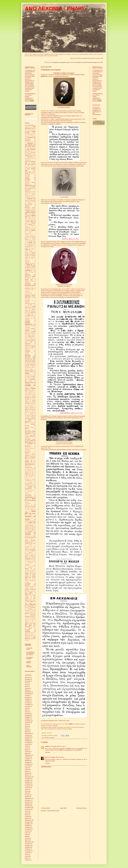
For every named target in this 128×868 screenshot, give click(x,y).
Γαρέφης (27, 229)
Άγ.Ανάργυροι (28, 139)
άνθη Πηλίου (30, 166)
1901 (26, 130)
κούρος (34, 375)
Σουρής (26, 557)
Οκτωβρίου (28, 701)
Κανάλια (32, 348)
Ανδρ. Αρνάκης (32, 164)
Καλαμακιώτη (28, 344)
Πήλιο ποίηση (32, 513)
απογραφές (27, 175)
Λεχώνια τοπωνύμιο (29, 408)
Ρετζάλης (30, 545)
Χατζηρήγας (27, 630)
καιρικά (28, 341)
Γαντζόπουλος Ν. (29, 227)
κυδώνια (26, 379)
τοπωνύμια (27, 582)
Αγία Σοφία (33, 142)
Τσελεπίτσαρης (30, 606)
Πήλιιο (26, 511)
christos (47, 746)
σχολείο (27, 569)
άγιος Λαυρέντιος (31, 149)
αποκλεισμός (27, 176)
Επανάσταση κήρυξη (29, 294)
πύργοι (34, 536)
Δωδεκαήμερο (28, 271)
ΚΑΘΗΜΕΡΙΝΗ (33, 339)
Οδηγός (27, 473)
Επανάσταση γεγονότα (29, 290)
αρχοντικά (27, 191)
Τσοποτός (34, 610)
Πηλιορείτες (28, 516)
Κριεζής (33, 378)
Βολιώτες (28, 215)
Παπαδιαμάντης (28, 488)
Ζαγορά (29, 315)
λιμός (33, 415)
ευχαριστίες (27, 312)
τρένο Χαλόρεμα (29, 603)
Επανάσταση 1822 (29, 287)
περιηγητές (33, 506)
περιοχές (28, 508)
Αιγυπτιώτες (33, 156)
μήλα (28, 441)
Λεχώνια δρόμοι (28, 393)
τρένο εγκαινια (33, 600)
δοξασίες (28, 266)
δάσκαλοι (27, 253)
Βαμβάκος (27, 206)
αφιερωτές (29, 202)
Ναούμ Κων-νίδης (31, 459)
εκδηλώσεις (28, 275)
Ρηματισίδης (27, 546)
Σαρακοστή (30, 552)
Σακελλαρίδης (33, 549)
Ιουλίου (27, 683)
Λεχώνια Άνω (31, 390)
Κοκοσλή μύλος (29, 369)
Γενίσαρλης (27, 230)
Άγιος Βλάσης (29, 145)
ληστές (32, 414)
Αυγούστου (28, 706)
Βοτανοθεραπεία (32, 220)
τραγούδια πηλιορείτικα (30, 590)
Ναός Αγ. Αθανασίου (30, 457)
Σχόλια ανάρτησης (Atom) (53, 811)
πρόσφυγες (30, 531)
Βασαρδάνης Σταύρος (30, 208)
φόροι (32, 622)
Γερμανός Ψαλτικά (32, 241)
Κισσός (34, 363)
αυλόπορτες (33, 200)
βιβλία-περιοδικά (31, 212)
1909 (29, 130)
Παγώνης (29, 481)
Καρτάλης (27, 354)
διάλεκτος (34, 263)
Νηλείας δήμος (28, 465)
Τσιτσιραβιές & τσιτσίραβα (30, 658)
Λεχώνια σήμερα (30, 405)
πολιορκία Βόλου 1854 (29, 524)
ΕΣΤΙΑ (26, 309)
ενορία (33, 278)
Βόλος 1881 (31, 217)
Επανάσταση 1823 (29, 288)
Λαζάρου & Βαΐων (29, 382)
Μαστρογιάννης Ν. (29, 430)
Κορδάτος (27, 373)
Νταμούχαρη (27, 469)
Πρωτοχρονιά (27, 536)
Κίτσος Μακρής (30, 364)
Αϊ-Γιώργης (29, 154)
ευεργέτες (32, 311)
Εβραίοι (26, 272)
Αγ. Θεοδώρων (29, 135)
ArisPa (51, 735)
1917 (26, 131)
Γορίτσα (27, 250)
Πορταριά (27, 527)
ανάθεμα (27, 161)
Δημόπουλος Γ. (29, 262)
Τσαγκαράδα (33, 604)
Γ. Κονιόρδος (30, 224)
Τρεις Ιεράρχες (29, 593)
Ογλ (33, 472)
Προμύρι (34, 530)
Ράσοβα (34, 543)
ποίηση (30, 522)
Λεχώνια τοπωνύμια (29, 406)
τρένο (26, 594)
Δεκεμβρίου (28, 679)
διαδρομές (27, 263)
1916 (33, 130)
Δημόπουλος (27, 260)
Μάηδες (34, 418)
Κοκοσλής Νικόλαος (29, 372)
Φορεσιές (27, 622)
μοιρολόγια (34, 442)
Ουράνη (26, 478)
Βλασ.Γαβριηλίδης (32, 214)
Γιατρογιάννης (30, 245)
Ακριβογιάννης (30, 157)
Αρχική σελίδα (63, 808)
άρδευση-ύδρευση (29, 185)
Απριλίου (27, 688)
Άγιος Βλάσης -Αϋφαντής (30, 147)
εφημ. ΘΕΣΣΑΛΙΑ (28, 314)
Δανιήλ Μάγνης (29, 251)
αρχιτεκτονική (28, 190)
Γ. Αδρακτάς (33, 223)
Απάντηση (48, 752)
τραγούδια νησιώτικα (29, 588)
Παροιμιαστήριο (28, 496)
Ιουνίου (27, 685)
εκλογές (34, 276)
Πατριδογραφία (28, 503)
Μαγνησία (33, 417)
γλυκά (32, 248)
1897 (33, 128)
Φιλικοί (28, 618)
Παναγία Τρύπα (33, 485)
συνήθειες (34, 566)
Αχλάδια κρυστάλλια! (29, 666)
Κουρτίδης (28, 376)
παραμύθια (27, 493)
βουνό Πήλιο (30, 221)
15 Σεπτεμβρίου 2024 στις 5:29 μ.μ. (56, 757)
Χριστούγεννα (28, 636)
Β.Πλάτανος (30, 203)
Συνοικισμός (30, 567)
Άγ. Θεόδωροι (33, 133)
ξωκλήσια (27, 472)
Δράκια (34, 266)
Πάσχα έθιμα (31, 500)
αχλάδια (34, 202)
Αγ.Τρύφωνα (27, 142)
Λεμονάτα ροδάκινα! (29, 662)
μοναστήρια (30, 444)
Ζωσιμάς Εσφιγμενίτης (29, 323)
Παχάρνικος (27, 505)
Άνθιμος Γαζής (28, 167)
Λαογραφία (28, 385)
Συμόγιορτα (27, 564)
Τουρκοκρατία (28, 584)
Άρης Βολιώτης (28, 187)
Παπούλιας (30, 491)
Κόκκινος (34, 366)
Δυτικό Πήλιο (30, 269)
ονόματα (32, 475)
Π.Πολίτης (34, 479)
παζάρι (34, 481)
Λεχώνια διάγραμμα (29, 392)
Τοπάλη (27, 573)
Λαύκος (26, 387)
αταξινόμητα (30, 199)
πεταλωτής (34, 508)
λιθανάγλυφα (27, 415)
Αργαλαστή (27, 181)
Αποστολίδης (28, 179)
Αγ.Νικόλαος (28, 140)
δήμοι (32, 259)
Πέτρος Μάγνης (30, 509)
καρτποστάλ (28, 355)
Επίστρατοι (27, 306)
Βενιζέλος (47, 738)
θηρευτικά (29, 333)
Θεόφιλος (33, 332)
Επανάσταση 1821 (29, 285)
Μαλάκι (26, 423)
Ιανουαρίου (28, 677)
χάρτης (30, 628)
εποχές (34, 306)
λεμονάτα (32, 387)
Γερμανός (33, 230)
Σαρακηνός (33, 551)
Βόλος (34, 215)
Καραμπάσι (28, 351)
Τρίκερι (26, 604)
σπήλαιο (34, 558)
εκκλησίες (27, 276)
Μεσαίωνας (27, 438)
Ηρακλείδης (27, 329)
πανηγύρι (30, 487)
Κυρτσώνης (33, 379)
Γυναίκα (32, 250)
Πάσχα (34, 499)
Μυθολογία (32, 448)
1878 (34, 127)
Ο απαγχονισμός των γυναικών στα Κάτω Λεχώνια (30, 653)
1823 (26, 125)
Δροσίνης (34, 268)
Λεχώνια (33, 388)
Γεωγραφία (30, 242)
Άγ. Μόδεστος (33, 136)
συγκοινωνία (29, 561)
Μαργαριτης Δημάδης (29, 427)
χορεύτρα (32, 633)
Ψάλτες (32, 639)
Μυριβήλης (27, 453)
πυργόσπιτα (27, 543)
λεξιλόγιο (27, 388)
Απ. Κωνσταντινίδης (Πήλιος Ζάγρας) (30, 172)
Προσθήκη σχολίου (46, 767)
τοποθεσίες (32, 581)
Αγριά (29, 151)
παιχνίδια (30, 482)
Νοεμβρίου (27, 699)
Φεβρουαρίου (28, 692)
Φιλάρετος (34, 616)
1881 (29, 128)
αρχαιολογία (31, 188)
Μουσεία (26, 448)
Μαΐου (26, 686)
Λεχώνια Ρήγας (33, 403)
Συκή (35, 561)
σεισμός (26, 555)
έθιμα (32, 272)
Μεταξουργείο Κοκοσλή (30, 439)
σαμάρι (28, 551)
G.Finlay (26, 640)
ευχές (32, 312)
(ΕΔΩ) (43, 76)
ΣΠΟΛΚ (28, 560)
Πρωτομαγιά (28, 534)
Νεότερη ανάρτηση (46, 808)
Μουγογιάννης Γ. (29, 445)
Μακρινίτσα (30, 420)
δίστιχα (34, 265)
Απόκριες (27, 178)
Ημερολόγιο (27, 326)
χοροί (26, 634)
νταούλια (34, 469)
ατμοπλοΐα (27, 200)
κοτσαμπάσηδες (28, 375)
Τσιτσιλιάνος (30, 609)
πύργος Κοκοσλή (30, 537)
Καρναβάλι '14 (29, 353)
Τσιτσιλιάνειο (33, 607)
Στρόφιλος (34, 560)
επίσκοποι (27, 303)
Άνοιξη (34, 167)
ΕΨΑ (35, 314)
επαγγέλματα (27, 282)
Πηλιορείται (30, 515)
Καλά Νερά (28, 342)
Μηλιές (32, 441)
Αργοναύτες (27, 182)
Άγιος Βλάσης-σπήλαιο (31, 148)
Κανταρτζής (27, 350)
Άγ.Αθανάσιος (30, 137)
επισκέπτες (52, 738)
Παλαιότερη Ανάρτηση (81, 808)
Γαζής (32, 226)
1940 (30, 131)
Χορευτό (27, 633)
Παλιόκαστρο (28, 484)
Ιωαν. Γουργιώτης (32, 335)
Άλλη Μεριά (27, 158)
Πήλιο (33, 511)
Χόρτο (32, 634)
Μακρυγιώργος (28, 421)
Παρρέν (27, 499)
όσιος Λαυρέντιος (29, 476)
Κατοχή (29, 358)
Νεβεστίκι (27, 462)
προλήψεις (32, 529)
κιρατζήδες (29, 363)
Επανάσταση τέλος (29, 300)
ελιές (28, 278)
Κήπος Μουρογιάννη (31, 361)
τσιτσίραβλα (27, 610)
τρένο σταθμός (30, 602)
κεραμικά (34, 360)
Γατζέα (32, 229)
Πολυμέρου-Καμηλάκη (29, 526)
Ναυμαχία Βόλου (29, 460)
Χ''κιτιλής (34, 627)
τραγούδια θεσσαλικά (29, 587)
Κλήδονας (27, 366)
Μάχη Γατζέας (28, 432)
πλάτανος (27, 521)
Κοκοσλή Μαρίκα (30, 367)
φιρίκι (33, 621)
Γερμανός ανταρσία (29, 235)
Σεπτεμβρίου (28, 694)
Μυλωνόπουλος (28, 451)
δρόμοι (28, 268)
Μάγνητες (28, 418)
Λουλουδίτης (27, 417)
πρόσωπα (28, 533)
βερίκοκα (34, 211)
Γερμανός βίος (28, 236)
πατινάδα (27, 502)
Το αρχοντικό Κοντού (29, 649)
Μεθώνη (32, 436)
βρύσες (26, 223)
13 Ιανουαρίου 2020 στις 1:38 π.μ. (58, 746)
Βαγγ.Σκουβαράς (28, 205)
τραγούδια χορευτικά (30, 591)
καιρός (33, 341)
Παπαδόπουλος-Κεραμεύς (30, 490)
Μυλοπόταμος (28, 450)
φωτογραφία (28, 627)
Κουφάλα (34, 376)
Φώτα (34, 624)
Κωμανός (30, 381)
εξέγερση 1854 (29, 279)
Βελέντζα (28, 209)
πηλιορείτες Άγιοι (29, 518)
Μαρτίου (27, 690)
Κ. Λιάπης (29, 336)
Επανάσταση (28, 284)
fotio (46, 757)
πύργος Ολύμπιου (29, 539)
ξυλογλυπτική (30, 470)
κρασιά (28, 378)
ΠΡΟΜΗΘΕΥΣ (28, 530)
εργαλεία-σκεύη (31, 308)
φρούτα (27, 624)
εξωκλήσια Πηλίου (29, 281)
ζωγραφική (27, 321)
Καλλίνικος (27, 345)
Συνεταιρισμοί (27, 566)
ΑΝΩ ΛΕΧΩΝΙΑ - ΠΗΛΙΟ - (56, 9)
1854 (30, 125)
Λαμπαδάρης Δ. (29, 384)
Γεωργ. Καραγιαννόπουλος (30, 244)
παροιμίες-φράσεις (29, 497)
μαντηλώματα (33, 423)
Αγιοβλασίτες (30, 143)
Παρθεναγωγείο (28, 494)
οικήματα (27, 475)
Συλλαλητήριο (30, 563)
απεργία (32, 173)
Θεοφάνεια (27, 332)
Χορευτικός (28, 631)
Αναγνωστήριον (28, 160)
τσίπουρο (27, 608)
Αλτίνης (33, 158)
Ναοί (33, 456)
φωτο (30, 625)
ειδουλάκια (27, 274)
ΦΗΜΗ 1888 (33, 613)
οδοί (33, 473)
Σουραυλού (32, 555)
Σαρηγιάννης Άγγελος (29, 554)
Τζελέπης (32, 572)
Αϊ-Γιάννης (33, 152)
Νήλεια (33, 463)
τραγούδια (27, 585)
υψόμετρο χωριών (30, 612)
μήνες (27, 442)
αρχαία (34, 187)
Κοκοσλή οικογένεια (29, 370)
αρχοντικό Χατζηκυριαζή (31, 197)
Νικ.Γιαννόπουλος (29, 467)
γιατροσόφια (28, 247)
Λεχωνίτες (27, 409)
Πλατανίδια (27, 519)
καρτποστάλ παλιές (30, 357)
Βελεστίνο (34, 209)
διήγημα (28, 265)
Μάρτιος (27, 429)
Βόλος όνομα (28, 218)
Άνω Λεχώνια (31, 169)
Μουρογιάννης (28, 447)
